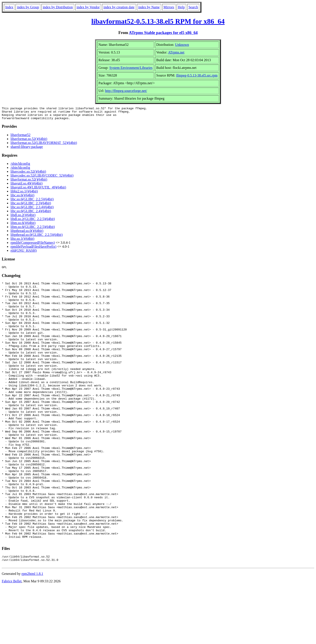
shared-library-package (27, 149)
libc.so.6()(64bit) (22, 198)
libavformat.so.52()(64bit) (29, 141)
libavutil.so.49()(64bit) (27, 186)
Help (181, 7)
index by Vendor (88, 7)
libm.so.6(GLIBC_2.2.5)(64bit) (33, 229)
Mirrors (169, 7)
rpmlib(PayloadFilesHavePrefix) (33, 249)
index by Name (149, 7)
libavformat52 (21, 137)
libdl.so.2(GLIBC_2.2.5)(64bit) (33, 222)
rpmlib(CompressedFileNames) (33, 245)
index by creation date (119, 7)
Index (9, 7)
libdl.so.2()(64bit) (23, 218)
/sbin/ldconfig (20, 166)
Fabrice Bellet (12, 638)
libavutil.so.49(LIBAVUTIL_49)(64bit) (38, 190)
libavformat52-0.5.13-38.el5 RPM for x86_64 (158, 21)
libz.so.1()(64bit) (22, 241)
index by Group (28, 7)
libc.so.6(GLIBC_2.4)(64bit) (31, 214)
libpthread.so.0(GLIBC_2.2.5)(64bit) (37, 237)
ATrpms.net (176, 52)
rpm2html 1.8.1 (32, 631)
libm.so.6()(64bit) (23, 225)
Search (193, 7)
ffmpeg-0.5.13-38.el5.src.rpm (197, 75)
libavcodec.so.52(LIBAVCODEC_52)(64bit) (42, 178)
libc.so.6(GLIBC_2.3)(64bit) (31, 206)
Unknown (182, 45)
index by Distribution (58, 7)
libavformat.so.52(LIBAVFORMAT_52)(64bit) (44, 145)
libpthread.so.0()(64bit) (27, 233)
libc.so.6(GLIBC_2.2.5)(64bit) (32, 202)
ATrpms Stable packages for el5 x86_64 (163, 33)
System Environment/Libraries (131, 68)
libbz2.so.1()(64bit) (24, 194)
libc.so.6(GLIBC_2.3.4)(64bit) (32, 210)
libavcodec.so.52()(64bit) (28, 174)
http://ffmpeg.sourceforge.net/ (126, 91)
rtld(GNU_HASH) (24, 253)
